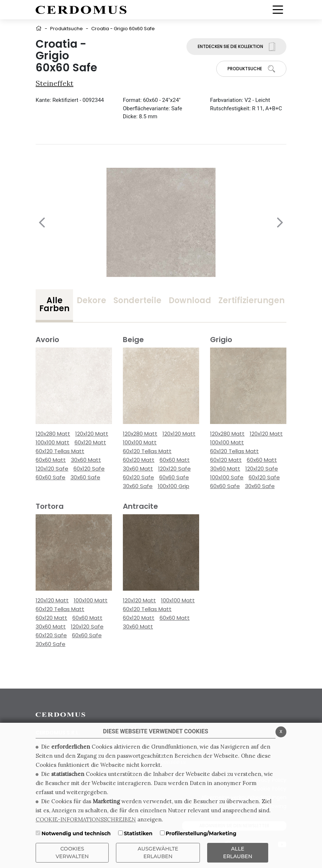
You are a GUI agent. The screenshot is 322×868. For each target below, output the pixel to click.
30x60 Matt (86, 460)
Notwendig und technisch (76, 833)
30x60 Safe (85, 477)
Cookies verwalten (72, 853)
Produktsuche (67, 29)
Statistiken (138, 833)
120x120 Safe (52, 469)
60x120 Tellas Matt (60, 451)
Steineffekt (55, 83)
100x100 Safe (227, 477)
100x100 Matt (53, 442)
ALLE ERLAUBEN (238, 853)
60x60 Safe (51, 477)
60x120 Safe (89, 469)
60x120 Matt (90, 442)
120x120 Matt (92, 434)
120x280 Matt (53, 434)
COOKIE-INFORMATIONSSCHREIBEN (86, 819)
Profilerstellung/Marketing (201, 833)
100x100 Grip (174, 486)
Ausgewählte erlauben (158, 853)
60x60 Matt (51, 460)
